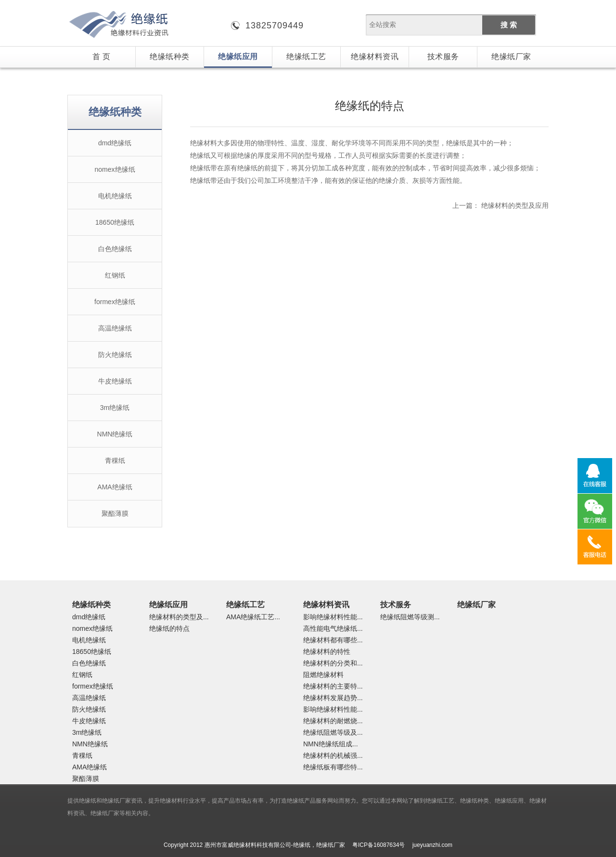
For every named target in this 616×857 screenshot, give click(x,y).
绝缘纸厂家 (511, 57)
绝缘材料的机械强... (333, 755)
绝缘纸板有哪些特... (333, 767)
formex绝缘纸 (115, 302)
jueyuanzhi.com (432, 845)
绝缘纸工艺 (306, 57)
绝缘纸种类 (170, 57)
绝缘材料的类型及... (179, 617)
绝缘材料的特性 (327, 652)
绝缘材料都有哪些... (333, 640)
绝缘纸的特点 (169, 628)
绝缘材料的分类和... (333, 663)
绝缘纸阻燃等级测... (410, 617)
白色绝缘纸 (115, 249)
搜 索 (509, 25)
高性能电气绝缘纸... (333, 628)
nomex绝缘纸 (115, 169)
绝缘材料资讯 (375, 57)
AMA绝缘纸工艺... (253, 617)
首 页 (102, 57)
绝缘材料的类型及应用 (515, 205)
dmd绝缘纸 (115, 143)
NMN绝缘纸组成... (331, 744)
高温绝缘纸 (115, 328)
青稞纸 (115, 460)
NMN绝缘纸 (115, 434)
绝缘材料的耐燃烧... (333, 721)
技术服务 (443, 57)
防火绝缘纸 (115, 355)
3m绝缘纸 (115, 408)
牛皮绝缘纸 (115, 381)
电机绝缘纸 (115, 196)
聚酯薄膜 (115, 513)
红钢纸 (115, 275)
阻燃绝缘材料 (323, 675)
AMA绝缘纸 (115, 487)
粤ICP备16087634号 (379, 845)
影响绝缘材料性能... (333, 617)
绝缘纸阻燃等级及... (333, 732)
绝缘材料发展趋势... (333, 698)
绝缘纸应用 (238, 57)
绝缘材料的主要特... (333, 686)
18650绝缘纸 (115, 222)
